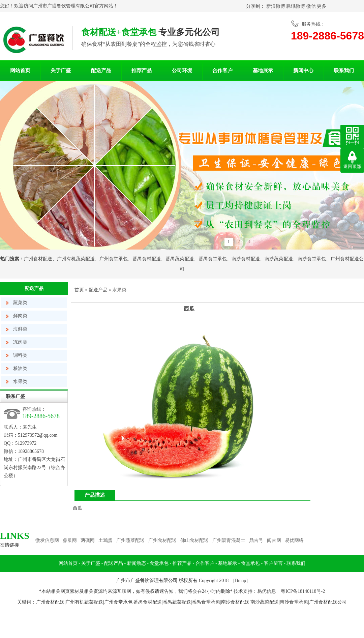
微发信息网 (47, 540)
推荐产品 (142, 70)
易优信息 (267, 591)
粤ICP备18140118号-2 (303, 591)
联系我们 (344, 70)
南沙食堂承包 (312, 259)
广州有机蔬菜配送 (76, 259)
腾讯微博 (296, 6)
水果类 (20, 382)
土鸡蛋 (105, 540)
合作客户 (222, 70)
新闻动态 (136, 563)
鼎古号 (256, 540)
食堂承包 (159, 563)
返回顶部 (352, 166)
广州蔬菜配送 (130, 540)
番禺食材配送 (147, 259)
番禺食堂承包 (213, 259)
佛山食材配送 (194, 540)
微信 (311, 6)
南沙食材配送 (246, 259)
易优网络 (294, 540)
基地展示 (263, 70)
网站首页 (20, 70)
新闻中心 (303, 70)
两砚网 (88, 540)
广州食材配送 (38, 259)
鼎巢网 (70, 540)
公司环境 (182, 70)
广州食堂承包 (114, 259)
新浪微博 (276, 6)
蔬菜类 (20, 303)
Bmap (240, 581)
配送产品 (101, 70)
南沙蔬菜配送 (279, 259)
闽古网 (274, 540)
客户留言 (273, 563)
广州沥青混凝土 (229, 540)
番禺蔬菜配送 (180, 259)
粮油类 (20, 368)
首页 (79, 290)
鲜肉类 (20, 316)
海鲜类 (20, 329)
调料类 (20, 355)
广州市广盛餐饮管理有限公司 (64, 6)
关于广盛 (61, 70)
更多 (322, 6)
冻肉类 (20, 342)
